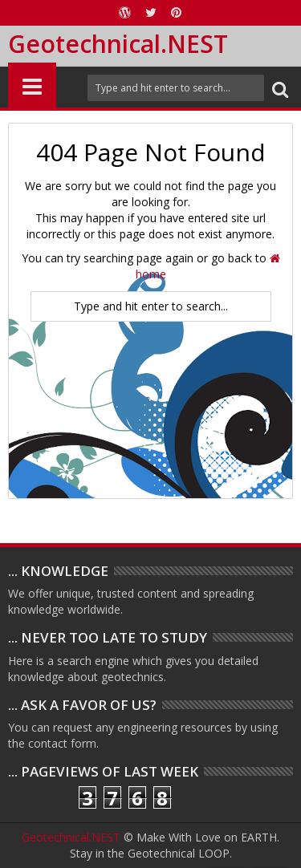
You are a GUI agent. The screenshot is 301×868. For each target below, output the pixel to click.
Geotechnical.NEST (118, 44)
